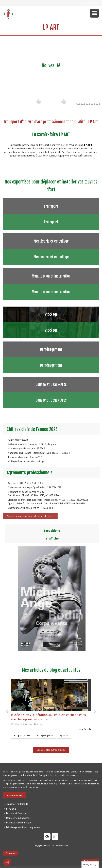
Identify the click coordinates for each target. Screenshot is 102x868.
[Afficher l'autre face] (51, 214)
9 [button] (97, 104)
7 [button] (92, 104)
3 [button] (82, 104)
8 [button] (94, 104)
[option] (51, 66)
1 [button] (77, 104)
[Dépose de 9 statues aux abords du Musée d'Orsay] (51, 695)
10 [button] (99, 104)
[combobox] (90, 865)
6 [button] (89, 104)
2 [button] (79, 104)
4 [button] (84, 104)
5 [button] (87, 104)
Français (88, 865)
